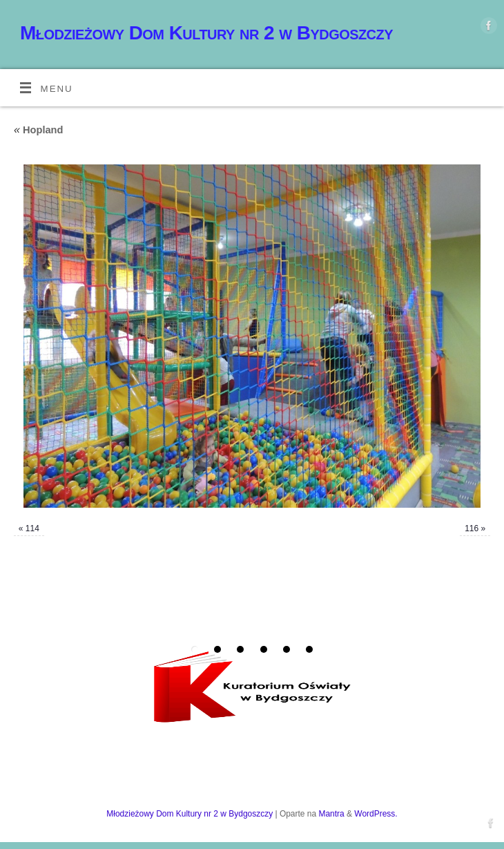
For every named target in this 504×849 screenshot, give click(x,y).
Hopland (39, 130)
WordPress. (376, 814)
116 (472, 528)
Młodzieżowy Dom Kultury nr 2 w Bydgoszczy (206, 33)
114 (32, 528)
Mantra (331, 814)
